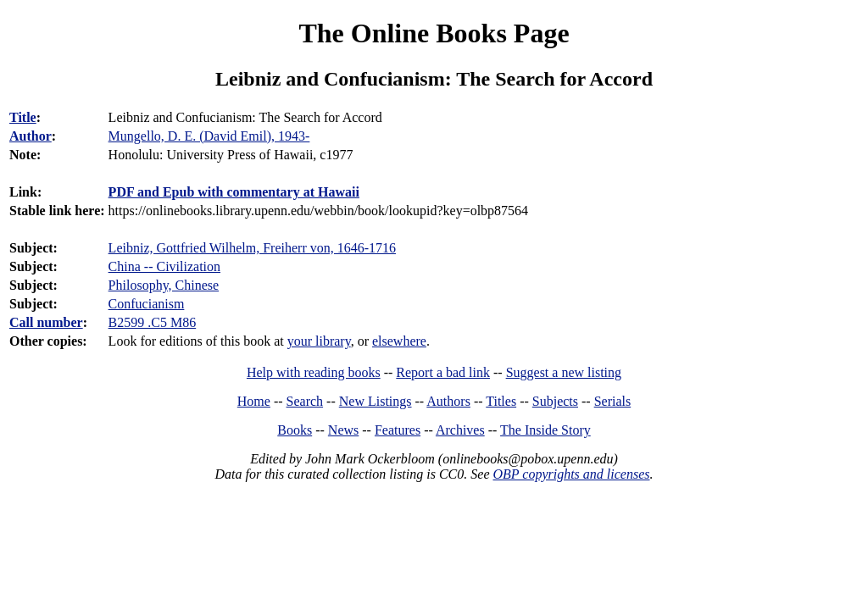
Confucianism (147, 304)
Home (254, 401)
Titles (501, 401)
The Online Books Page (434, 33)
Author (31, 136)
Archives (460, 430)
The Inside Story (545, 430)
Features (398, 430)
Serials (613, 401)
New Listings (376, 401)
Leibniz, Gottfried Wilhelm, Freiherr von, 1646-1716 (252, 248)
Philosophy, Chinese (164, 285)
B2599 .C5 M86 (153, 322)
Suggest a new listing (564, 372)
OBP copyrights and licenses (571, 474)
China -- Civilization (164, 266)
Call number (46, 322)
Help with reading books (314, 372)
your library (319, 341)
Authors (448, 401)
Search (305, 401)
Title (23, 117)
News (343, 430)
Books (295, 430)
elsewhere (399, 341)
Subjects (555, 401)
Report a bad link (443, 372)
